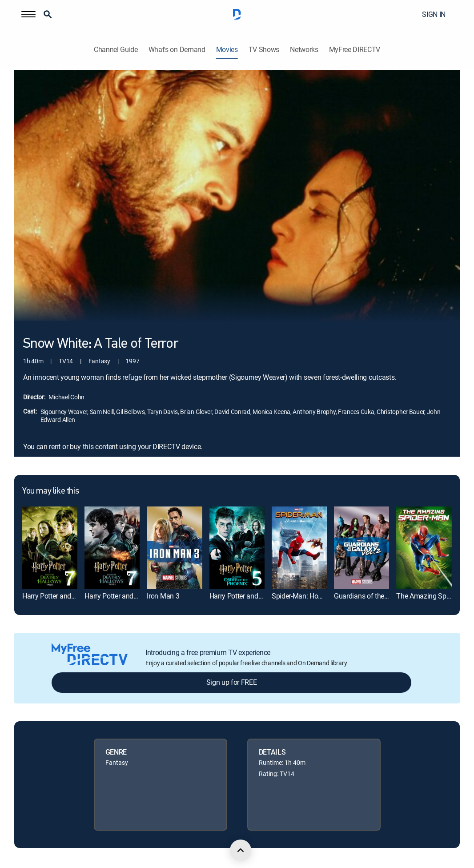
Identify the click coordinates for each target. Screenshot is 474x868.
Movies (227, 50)
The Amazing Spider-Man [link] (434, 596)
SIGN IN (434, 14)
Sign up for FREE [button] (232, 682)
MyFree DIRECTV (355, 50)
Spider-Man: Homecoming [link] (311, 596)
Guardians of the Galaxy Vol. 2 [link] (380, 596)
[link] (50, 548)
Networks (304, 50)
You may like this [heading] (50, 491)
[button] (28, 14)
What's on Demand (177, 50)
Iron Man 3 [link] (163, 596)
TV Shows (264, 50)
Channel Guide (116, 50)
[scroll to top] (241, 850)
